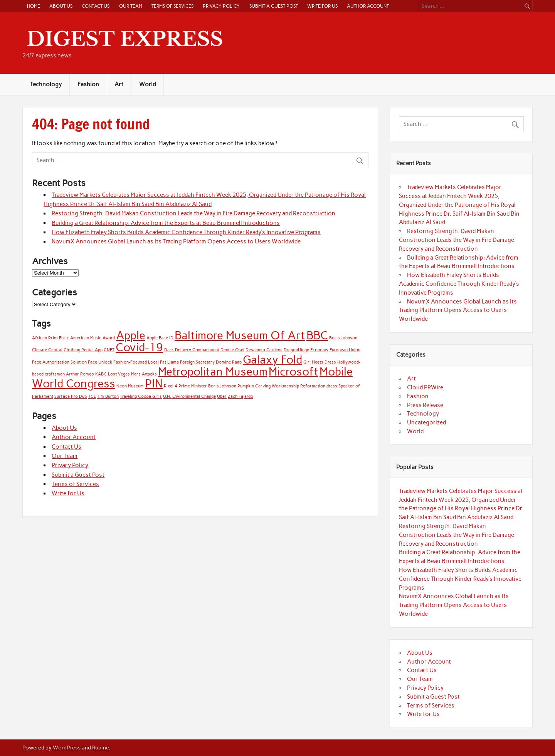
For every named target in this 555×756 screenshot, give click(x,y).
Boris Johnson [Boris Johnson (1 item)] (343, 338)
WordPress (67, 748)
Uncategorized (426, 422)
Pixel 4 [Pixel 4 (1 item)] (171, 386)
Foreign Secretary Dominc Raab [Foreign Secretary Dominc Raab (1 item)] (211, 362)
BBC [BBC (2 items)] (317, 335)
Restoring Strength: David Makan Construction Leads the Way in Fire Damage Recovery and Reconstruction (193, 213)
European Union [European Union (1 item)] (345, 350)
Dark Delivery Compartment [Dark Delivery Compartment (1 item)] (192, 350)
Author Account (368, 6)
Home (34, 6)
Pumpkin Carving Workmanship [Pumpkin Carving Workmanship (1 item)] (268, 386)
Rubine (100, 748)
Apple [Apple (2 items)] (131, 335)
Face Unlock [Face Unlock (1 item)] (100, 362)
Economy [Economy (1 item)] (319, 350)
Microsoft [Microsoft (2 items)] (293, 371)
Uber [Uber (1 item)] (222, 396)
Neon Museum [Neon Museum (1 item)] (130, 386)
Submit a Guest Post (274, 6)
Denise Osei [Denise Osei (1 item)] (232, 350)
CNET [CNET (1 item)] (109, 350)
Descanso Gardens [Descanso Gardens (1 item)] (264, 350)
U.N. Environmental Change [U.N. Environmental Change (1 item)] (189, 396)
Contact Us (96, 6)
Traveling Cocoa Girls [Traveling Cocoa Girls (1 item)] (141, 396)
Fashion (88, 84)
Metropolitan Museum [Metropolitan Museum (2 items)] (213, 371)
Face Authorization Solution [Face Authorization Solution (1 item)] (59, 362)
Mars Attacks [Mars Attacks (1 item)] (144, 374)
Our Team (131, 6)
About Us (61, 6)
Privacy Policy (221, 6)
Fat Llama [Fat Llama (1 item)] (169, 362)
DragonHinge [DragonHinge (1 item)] (296, 350)
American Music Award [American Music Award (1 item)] (92, 338)
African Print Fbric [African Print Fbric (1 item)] (50, 338)
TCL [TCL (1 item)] (92, 396)
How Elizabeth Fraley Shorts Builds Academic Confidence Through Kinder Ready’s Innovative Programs (186, 232)
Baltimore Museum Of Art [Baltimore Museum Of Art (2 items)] (240, 335)
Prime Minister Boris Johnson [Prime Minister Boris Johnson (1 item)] (207, 386)
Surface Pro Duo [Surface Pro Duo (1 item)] (71, 396)
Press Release (425, 405)
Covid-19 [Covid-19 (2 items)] (139, 347)
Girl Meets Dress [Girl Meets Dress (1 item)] (320, 362)
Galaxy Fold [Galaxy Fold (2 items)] (272, 360)
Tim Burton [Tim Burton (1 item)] (108, 396)
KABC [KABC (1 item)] (101, 374)
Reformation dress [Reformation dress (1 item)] (319, 386)
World (147, 84)
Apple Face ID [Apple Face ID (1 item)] (160, 338)
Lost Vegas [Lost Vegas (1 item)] (119, 374)
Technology (46, 84)
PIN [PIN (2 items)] (154, 383)
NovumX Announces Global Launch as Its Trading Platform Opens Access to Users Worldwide (176, 241)
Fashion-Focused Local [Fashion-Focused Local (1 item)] (136, 362)
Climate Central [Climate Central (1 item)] (47, 350)
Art (119, 84)
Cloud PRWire (425, 387)
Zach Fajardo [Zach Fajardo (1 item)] (240, 396)
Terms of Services (172, 6)
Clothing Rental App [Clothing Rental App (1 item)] (83, 350)
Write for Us (322, 6)
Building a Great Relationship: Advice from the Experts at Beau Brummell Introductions (166, 223)
